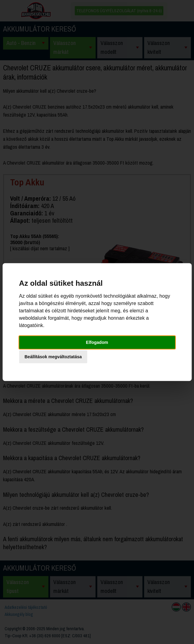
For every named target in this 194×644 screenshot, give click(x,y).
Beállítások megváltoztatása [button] (53, 357)
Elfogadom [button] (97, 342)
